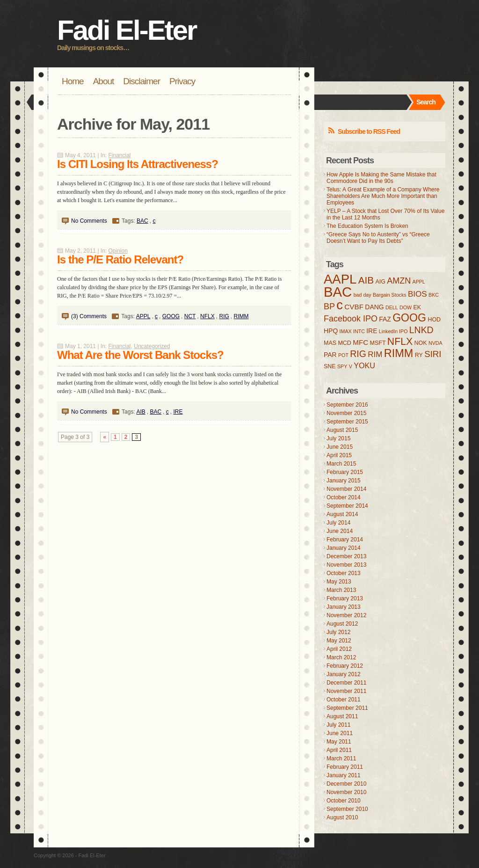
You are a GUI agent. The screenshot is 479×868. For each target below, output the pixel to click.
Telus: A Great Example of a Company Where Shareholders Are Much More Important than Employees (383, 196)
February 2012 (345, 666)
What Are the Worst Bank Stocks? (140, 355)
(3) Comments (89, 316)
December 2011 (346, 683)
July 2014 (338, 523)
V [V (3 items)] (351, 366)
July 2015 (338, 438)
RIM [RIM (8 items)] (375, 354)
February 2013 (345, 598)
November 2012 (346, 615)
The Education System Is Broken (367, 226)
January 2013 (344, 607)
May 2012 (339, 641)
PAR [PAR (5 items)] (330, 355)
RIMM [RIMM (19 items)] (399, 353)
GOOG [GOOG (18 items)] (409, 318)
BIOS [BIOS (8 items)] (417, 294)
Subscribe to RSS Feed (369, 131)
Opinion (118, 251)
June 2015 (340, 447)
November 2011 (346, 691)
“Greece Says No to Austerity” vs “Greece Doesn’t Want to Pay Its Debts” (378, 238)
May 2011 (339, 742)
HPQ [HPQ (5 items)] (331, 331)
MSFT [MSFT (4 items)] (378, 343)
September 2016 (347, 405)
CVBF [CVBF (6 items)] (354, 307)
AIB (141, 412)
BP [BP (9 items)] (329, 306)
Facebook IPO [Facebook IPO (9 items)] (351, 319)
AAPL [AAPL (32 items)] (340, 279)
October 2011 (344, 700)
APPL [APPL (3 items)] (419, 282)
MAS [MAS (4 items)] (330, 343)
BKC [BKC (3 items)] (434, 295)
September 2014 (347, 506)
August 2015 (342, 430)
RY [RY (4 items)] (419, 355)
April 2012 (339, 649)
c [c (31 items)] (340, 305)
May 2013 (339, 582)
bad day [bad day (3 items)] (363, 295)
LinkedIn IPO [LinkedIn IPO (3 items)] (393, 331)
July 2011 (338, 725)
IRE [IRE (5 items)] (372, 331)
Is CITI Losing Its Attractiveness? (138, 164)
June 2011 (340, 733)
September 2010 (347, 809)
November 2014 (346, 489)
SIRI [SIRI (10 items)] (433, 354)
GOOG (171, 316)
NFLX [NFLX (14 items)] (400, 342)
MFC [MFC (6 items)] (360, 342)
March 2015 (341, 464)
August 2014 (342, 514)
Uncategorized (152, 346)
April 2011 (339, 750)
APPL (143, 316)
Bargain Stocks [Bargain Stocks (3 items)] (390, 295)
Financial (120, 155)
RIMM (241, 316)
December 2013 (346, 556)
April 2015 (339, 455)
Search (426, 102)
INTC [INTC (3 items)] (359, 331)
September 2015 (347, 422)
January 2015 (344, 481)
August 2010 (342, 817)
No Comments (89, 221)
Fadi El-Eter (127, 30)
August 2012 (342, 624)
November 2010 (346, 792)
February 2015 (345, 472)
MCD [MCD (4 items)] (344, 343)
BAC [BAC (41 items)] (338, 292)
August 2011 (342, 716)
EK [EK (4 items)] (417, 307)
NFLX (207, 316)
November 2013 (346, 565)
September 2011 (347, 708)
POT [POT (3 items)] (343, 355)
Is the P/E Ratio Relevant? (120, 259)
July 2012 (338, 632)
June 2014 (340, 531)
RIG (224, 316)
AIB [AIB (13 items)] (366, 280)
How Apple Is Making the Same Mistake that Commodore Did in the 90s (381, 178)
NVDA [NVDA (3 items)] (435, 343)
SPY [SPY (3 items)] (342, 366)
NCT (190, 316)
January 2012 (344, 674)
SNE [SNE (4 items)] (330, 366)
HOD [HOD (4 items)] (434, 320)
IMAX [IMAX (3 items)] (346, 331)
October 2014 (344, 497)
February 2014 (345, 540)
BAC (142, 221)
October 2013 (344, 573)
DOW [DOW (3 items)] (406, 307)
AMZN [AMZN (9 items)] (399, 281)
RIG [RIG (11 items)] (358, 354)
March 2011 (341, 759)
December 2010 (346, 784)
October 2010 (344, 801)
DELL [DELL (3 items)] (392, 307)
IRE (178, 412)
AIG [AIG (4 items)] (380, 282)
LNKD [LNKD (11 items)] (421, 330)
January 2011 (344, 775)
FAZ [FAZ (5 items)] (385, 319)
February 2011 (345, 767)
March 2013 (341, 590)
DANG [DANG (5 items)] (374, 307)
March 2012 (341, 657)
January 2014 (344, 548)
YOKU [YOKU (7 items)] (364, 365)
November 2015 (346, 413)
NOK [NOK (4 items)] (421, 343)
